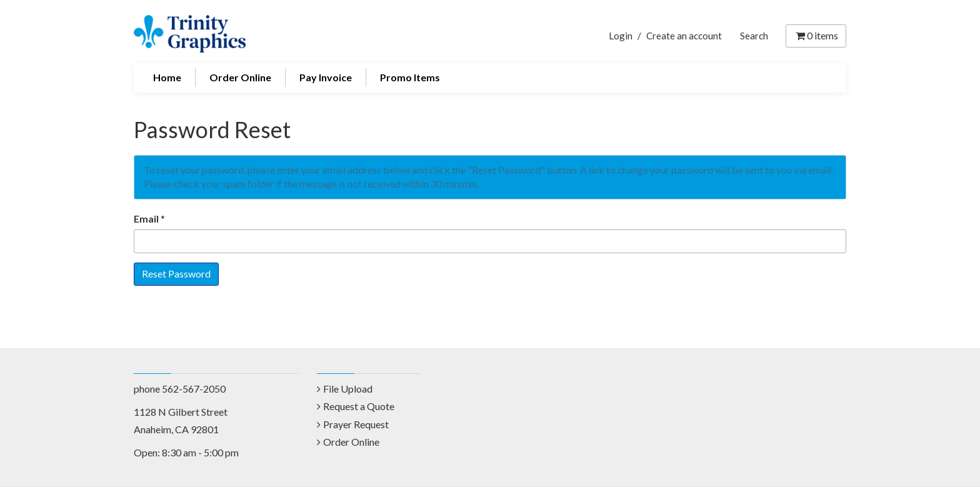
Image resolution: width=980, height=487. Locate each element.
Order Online (240, 77)
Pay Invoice (326, 77)
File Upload (348, 389)
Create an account (684, 36)
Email (146, 218)
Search (754, 36)
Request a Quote (359, 406)
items (816, 35)
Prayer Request (356, 424)
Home (167, 77)
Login (621, 36)
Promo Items (410, 77)
